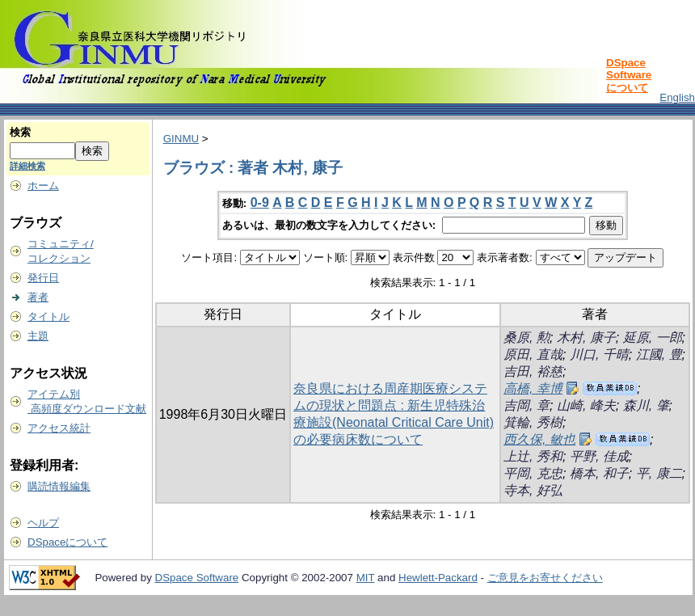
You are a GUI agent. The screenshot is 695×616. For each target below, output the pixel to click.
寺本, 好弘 (533, 490)
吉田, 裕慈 (533, 371)
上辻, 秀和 (533, 456)
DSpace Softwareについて (629, 75)
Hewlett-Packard (438, 578)
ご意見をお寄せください (545, 578)
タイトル (48, 316)
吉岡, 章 (527, 405)
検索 (20, 132)
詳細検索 (27, 166)
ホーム (43, 186)
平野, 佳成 (599, 456)
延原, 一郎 (653, 338)
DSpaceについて (67, 542)
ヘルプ (43, 523)
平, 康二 (659, 473)
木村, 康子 (586, 338)
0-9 (260, 203)
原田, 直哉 (533, 354)
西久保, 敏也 (539, 439)
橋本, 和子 (599, 473)
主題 (38, 336)
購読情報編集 (59, 486)
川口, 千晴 (599, 354)
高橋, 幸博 (533, 388)
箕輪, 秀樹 (533, 422)
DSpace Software (197, 578)
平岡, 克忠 (533, 473)
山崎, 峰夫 (586, 405)
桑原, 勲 (527, 338)
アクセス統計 (59, 428)
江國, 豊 (659, 354)
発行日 (43, 278)
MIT (366, 578)
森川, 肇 (646, 405)
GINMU (181, 139)
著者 (38, 297)
